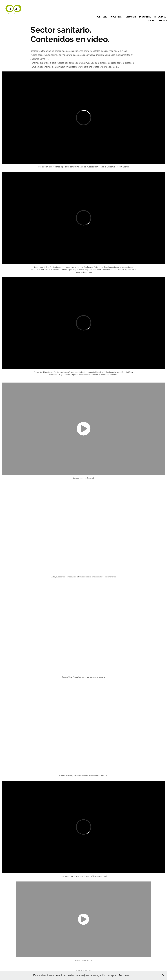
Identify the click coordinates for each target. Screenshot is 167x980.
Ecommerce (145, 17)
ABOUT (152, 21)
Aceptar (112, 975)
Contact (162, 21)
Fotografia (160, 17)
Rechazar (124, 975)
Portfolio (102, 17)
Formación (130, 17)
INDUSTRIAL (116, 17)
